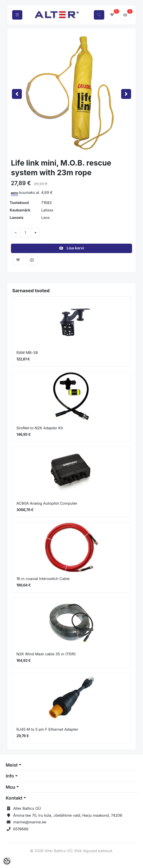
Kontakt (14, 798)
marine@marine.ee (30, 822)
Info (10, 776)
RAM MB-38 (27, 353)
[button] (17, 94)
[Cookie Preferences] (7, 861)
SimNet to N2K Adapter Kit (40, 428)
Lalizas (47, 210)
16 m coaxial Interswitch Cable (43, 579)
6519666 (21, 829)
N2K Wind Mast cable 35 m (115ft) (46, 654)
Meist (12, 765)
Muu (11, 787)
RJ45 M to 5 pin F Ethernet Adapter (47, 729)
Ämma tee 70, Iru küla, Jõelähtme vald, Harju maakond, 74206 (68, 815)
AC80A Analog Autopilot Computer (47, 503)
